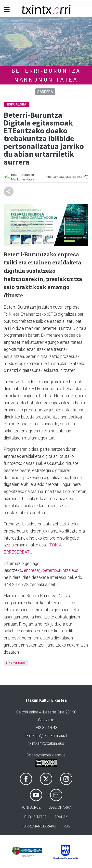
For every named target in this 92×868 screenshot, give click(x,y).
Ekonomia (16, 663)
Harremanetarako (39, 826)
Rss (67, 826)
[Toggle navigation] (7, 10)
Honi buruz (31, 808)
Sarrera (45, 92)
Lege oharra (60, 808)
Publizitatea (35, 817)
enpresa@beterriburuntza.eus (51, 570)
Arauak (61, 817)
